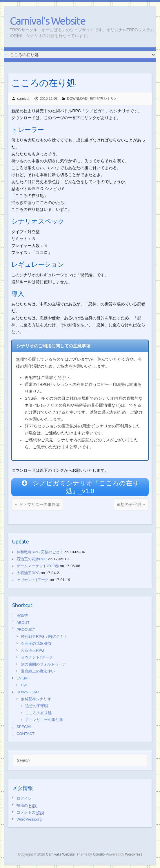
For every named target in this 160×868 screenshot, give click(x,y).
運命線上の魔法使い (38, 671)
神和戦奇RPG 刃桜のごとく (40, 552)
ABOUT (23, 623)
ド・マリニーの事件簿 (37, 504)
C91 (24, 685)
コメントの (30, 812)
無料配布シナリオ (103, 99)
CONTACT (26, 734)
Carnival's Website (48, 21)
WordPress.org (29, 819)
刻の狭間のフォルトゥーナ (43, 664)
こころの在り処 (38, 713)
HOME (22, 616)
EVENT (23, 678)
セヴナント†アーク (33, 580)
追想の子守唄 (131, 504)
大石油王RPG (28, 573)
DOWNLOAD (77, 99)
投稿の (27, 805)
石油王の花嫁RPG (32, 559)
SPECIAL (24, 727)
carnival (23, 99)
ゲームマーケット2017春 (38, 566)
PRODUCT (26, 630)
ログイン (24, 798)
